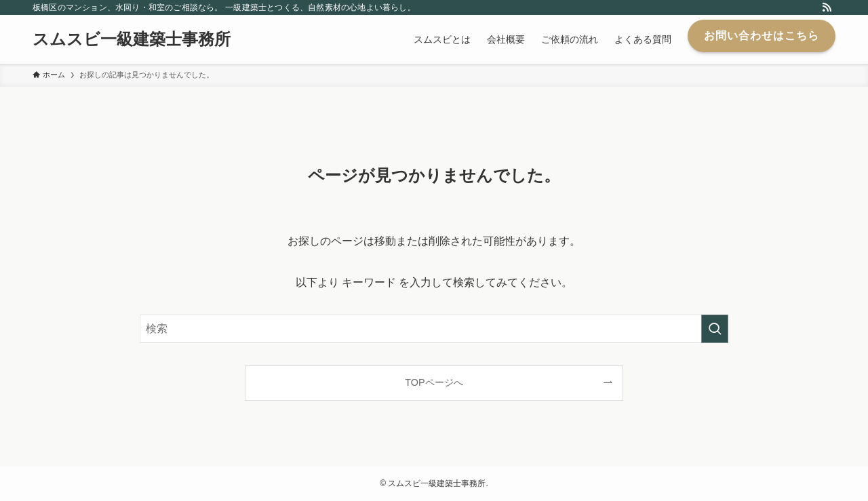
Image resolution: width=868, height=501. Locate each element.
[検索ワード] (434, 329)
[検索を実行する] (715, 329)
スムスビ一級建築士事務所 (132, 39)
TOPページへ (434, 382)
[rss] (827, 7)
